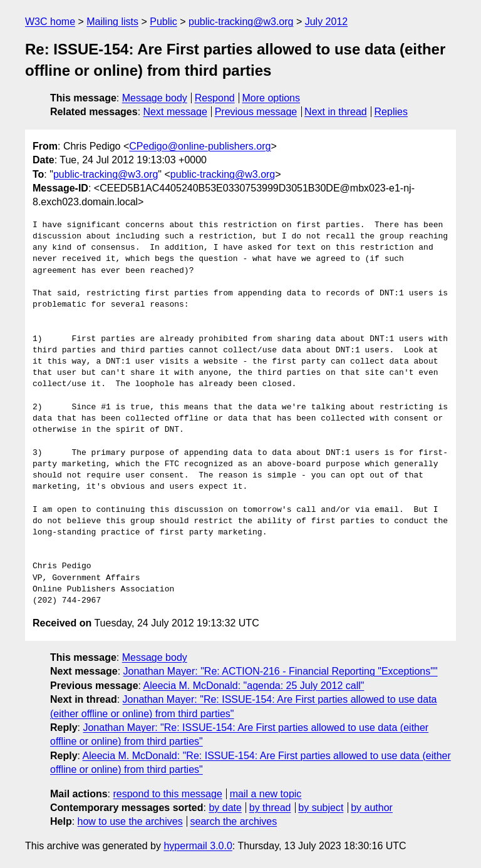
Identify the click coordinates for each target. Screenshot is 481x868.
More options (272, 98)
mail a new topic (266, 794)
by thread (270, 808)
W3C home (50, 22)
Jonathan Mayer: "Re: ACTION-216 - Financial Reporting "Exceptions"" (281, 671)
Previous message (256, 112)
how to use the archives (130, 821)
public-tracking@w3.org (241, 22)
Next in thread (336, 112)
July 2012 (327, 22)
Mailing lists (112, 22)
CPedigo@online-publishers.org (200, 146)
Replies (391, 112)
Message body (155, 98)
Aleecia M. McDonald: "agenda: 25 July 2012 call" (254, 686)
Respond (215, 98)
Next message (175, 112)
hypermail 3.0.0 (198, 846)
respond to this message (167, 794)
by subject (321, 808)
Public (163, 22)
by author (372, 808)
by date (225, 808)
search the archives (234, 821)
